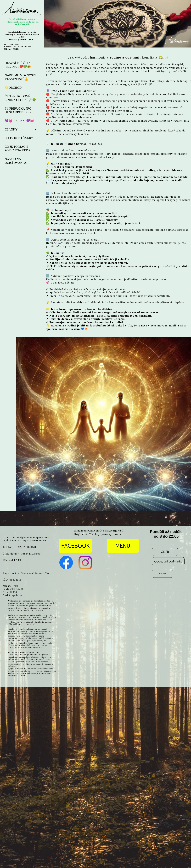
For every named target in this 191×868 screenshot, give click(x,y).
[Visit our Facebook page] (66, 563)
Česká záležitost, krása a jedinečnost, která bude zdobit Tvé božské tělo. (22, 22)
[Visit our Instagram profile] (85, 563)
